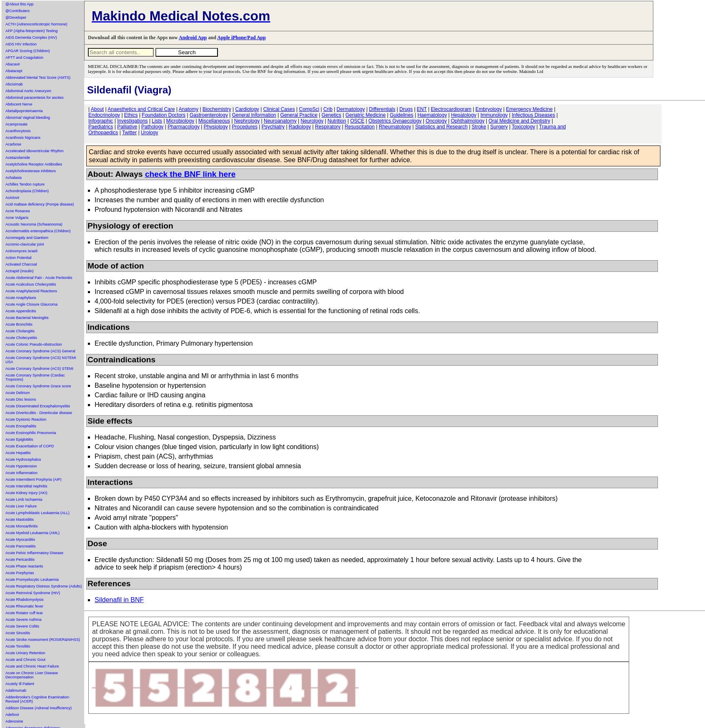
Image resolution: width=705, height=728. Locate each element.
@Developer (16, 18)
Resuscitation (360, 127)
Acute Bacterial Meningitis (27, 318)
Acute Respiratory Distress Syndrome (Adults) (44, 586)
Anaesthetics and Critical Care (141, 109)
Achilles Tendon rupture (25, 184)
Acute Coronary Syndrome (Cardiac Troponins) (35, 377)
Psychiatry (273, 127)
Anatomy (189, 109)
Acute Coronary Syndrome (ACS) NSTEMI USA (41, 360)
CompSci (309, 109)
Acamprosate (16, 124)
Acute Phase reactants (24, 566)
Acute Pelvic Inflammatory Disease (34, 553)
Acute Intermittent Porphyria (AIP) (34, 479)
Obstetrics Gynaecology (395, 121)
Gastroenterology (209, 115)
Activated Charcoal (21, 264)
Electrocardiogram (451, 109)
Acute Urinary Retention (25, 653)
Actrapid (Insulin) (20, 271)
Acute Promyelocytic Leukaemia (32, 580)
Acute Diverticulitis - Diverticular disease (39, 413)
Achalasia (14, 178)
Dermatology (351, 109)
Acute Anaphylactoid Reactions (31, 291)
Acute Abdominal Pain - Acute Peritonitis (39, 278)
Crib (328, 109)
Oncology (436, 121)
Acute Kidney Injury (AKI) (26, 493)
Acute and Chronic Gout (25, 660)
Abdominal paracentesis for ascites (35, 98)
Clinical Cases (279, 109)
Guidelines (401, 115)
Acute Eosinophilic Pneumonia (31, 433)
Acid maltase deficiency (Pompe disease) (40, 204)
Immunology (494, 115)
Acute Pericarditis (20, 560)
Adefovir (12, 715)
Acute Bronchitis (19, 324)
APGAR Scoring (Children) (28, 51)
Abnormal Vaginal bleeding (28, 118)
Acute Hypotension (21, 466)
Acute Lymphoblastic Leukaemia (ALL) (37, 513)
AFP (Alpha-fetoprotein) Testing (31, 31)
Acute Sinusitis (18, 633)
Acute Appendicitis (21, 311)
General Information (254, 115)
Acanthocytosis (18, 131)
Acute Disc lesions (21, 399)
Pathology (152, 127)
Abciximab (14, 84)
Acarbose (13, 144)
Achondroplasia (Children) (27, 191)
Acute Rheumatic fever (24, 606)
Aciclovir (12, 198)
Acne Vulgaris (17, 218)
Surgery (499, 127)
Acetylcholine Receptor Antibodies (34, 164)
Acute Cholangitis (20, 331)
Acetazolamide (18, 158)
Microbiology (180, 121)
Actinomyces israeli (21, 251)
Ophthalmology (468, 121)
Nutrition (337, 121)
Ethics (131, 115)
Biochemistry (217, 109)
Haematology (432, 115)
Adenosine (14, 721)
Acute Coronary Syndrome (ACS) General (40, 351)
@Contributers (17, 11)
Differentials (382, 109)
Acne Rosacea (18, 211)
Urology (149, 133)
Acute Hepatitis (18, 453)
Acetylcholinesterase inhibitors (31, 171)
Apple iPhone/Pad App (241, 38)
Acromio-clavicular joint (25, 244)
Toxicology (523, 127)
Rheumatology (395, 127)
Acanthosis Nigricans (23, 138)
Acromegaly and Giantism (27, 238)
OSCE (357, 121)
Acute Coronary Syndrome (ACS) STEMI (39, 369)
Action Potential (19, 258)
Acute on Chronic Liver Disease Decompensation (32, 675)
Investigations (132, 121)
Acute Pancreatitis (21, 546)
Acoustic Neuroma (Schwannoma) (34, 224)
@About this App (19, 4)
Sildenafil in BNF (119, 600)
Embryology (489, 109)
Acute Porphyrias (20, 573)
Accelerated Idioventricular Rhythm (35, 151)
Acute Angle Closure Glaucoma (31, 304)
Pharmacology (184, 127)
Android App (193, 38)
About (97, 109)
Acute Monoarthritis (22, 526)
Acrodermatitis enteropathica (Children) (38, 231)
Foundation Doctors (164, 115)
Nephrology (247, 121)
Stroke (479, 127)
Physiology (216, 127)
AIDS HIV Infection (21, 44)
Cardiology (247, 109)
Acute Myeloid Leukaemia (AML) (32, 533)
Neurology (312, 121)
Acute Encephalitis (21, 426)
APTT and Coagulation (24, 58)
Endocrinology (104, 115)
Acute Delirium (18, 393)
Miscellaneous (214, 121)
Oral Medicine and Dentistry (520, 121)
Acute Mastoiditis (20, 520)
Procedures (245, 127)
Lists (157, 121)
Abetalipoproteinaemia (24, 111)
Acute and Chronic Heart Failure (32, 666)
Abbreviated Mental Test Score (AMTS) (38, 78)
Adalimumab (16, 690)
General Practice (299, 115)
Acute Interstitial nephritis (26, 486)
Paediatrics (101, 127)
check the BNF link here (190, 174)
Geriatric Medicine (366, 115)
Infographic (101, 121)
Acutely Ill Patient (20, 684)
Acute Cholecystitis (21, 338)
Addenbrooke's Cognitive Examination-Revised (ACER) (38, 699)
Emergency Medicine (529, 109)
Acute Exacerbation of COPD (30, 446)
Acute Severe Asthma (24, 620)
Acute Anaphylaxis (21, 298)
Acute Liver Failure (21, 506)
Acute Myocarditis (20, 540)
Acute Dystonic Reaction (26, 419)
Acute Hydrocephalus (23, 459)
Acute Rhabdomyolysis (25, 600)
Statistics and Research (441, 127)
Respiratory (328, 127)
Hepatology (464, 115)
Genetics (331, 115)
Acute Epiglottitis (19, 439)
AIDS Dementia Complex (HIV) (31, 38)
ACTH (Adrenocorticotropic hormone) (36, 24)
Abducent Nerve (19, 104)
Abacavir (13, 64)
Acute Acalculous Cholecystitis (31, 284)
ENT (422, 109)
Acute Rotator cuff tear (24, 613)
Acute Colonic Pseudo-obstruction (34, 344)
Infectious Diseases (533, 115)
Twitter (129, 133)
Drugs (406, 109)
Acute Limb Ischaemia (24, 500)
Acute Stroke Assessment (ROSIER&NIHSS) (43, 640)
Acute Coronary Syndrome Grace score (38, 386)
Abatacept (14, 71)
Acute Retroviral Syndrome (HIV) (33, 593)
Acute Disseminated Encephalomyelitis (38, 406)
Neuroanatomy (280, 121)
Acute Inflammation (21, 473)
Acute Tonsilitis (18, 646)
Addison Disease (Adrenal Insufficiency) (39, 708)
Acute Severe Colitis (22, 626)
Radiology (300, 127)
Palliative (127, 127)
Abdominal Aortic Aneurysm (28, 91)
